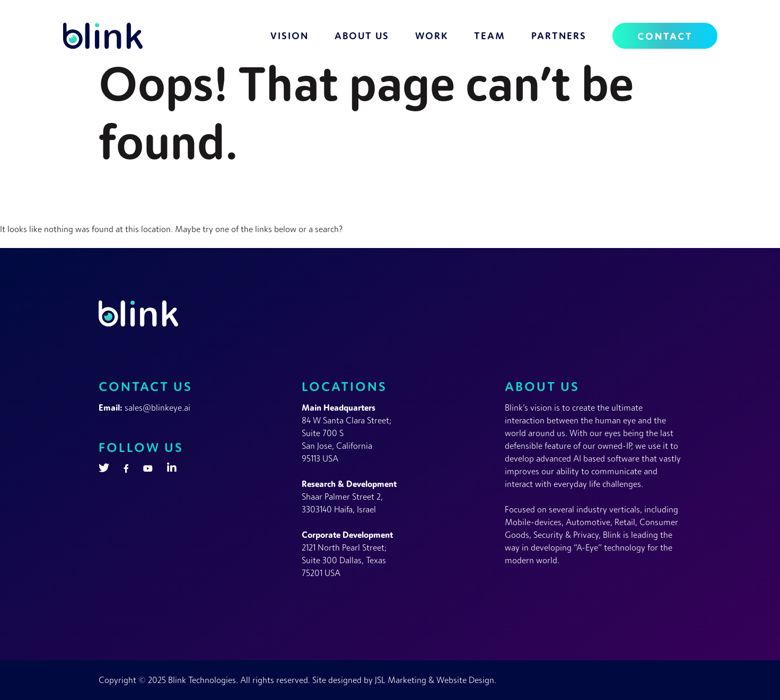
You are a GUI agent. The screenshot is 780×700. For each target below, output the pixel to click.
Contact (665, 36)
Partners (559, 36)
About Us (362, 36)
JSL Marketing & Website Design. (436, 680)
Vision (290, 36)
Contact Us (146, 386)
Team (490, 36)
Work (432, 36)
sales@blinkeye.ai (157, 407)
